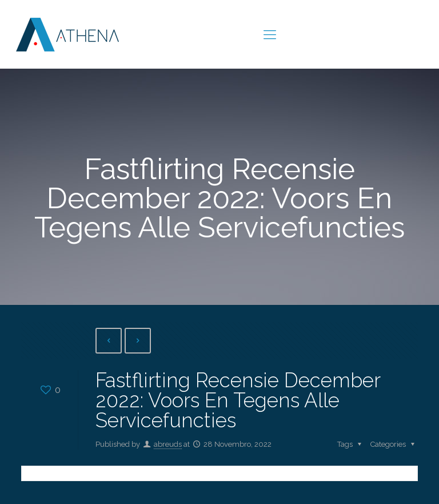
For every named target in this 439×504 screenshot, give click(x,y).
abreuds (168, 444)
